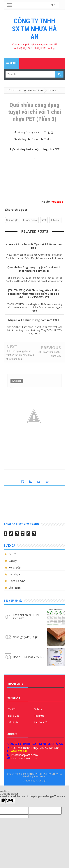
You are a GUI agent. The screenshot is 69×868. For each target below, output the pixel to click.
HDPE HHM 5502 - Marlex (28, 657)
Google (12, 220)
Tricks (48, 139)
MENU (54, 5)
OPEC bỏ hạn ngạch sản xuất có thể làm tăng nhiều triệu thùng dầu (20, 355)
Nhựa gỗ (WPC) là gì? (25, 637)
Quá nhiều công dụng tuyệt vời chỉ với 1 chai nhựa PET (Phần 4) (34, 269)
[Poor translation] (10, 800)
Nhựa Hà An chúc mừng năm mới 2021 (34, 320)
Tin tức (35, 139)
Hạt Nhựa (14, 574)
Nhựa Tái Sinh (17, 581)
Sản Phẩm (15, 588)
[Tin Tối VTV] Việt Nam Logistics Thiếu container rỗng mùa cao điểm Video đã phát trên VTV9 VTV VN (34, 294)
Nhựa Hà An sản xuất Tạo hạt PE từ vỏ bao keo (34, 246)
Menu (11, 63)
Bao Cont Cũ (41, 722)
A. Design (41, 781)
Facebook (30, 220)
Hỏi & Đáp (15, 567)
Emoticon (17, 381)
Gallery (22, 139)
